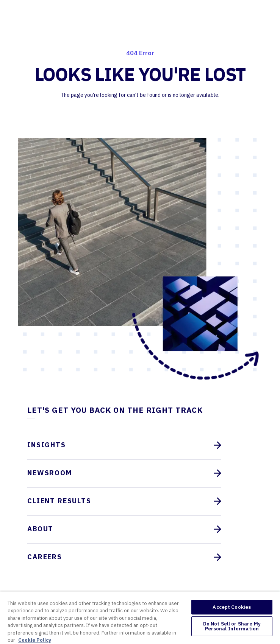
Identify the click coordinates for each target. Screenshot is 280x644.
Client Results (124, 501)
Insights (124, 445)
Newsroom (124, 473)
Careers (124, 557)
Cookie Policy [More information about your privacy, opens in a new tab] (35, 640)
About (124, 529)
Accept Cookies (232, 607)
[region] (140, 618)
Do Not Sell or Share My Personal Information (232, 626)
